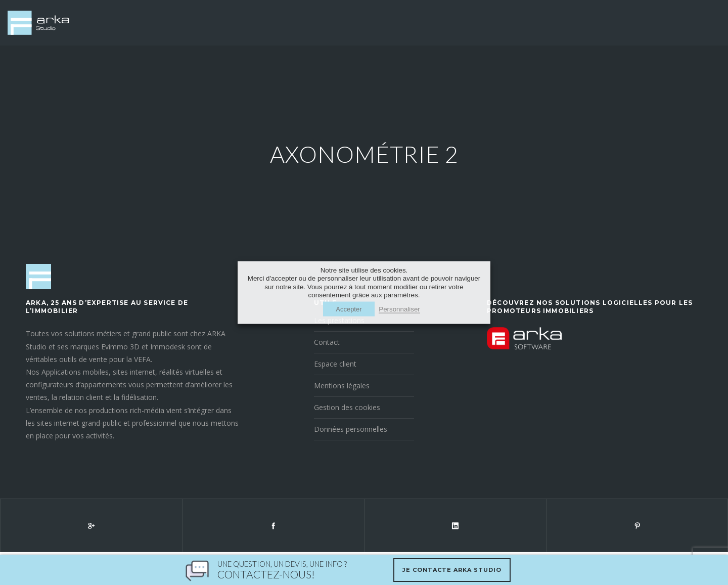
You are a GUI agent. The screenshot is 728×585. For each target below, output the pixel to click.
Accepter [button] (349, 309)
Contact (327, 343)
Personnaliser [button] (399, 309)
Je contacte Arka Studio (452, 570)
